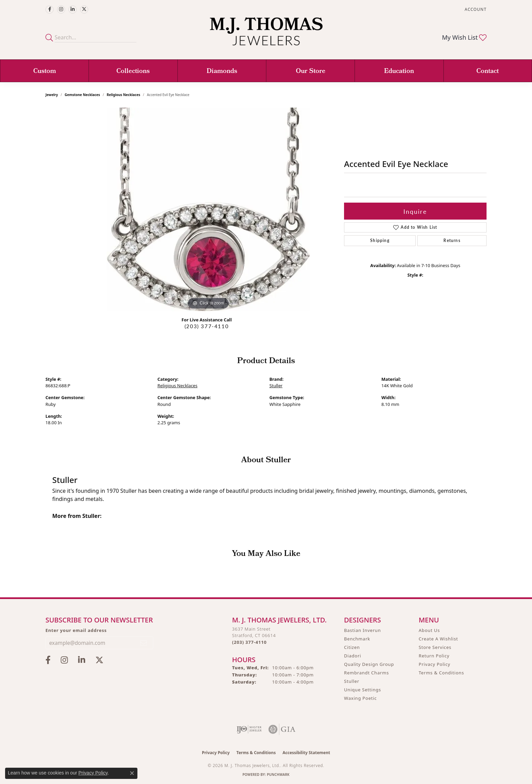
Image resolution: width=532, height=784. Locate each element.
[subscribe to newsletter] (144, 643)
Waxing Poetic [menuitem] (360, 698)
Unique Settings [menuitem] (363, 690)
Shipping (380, 240)
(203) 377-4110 (207, 326)
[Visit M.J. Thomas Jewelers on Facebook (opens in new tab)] (50, 10)
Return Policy (434, 656)
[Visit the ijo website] (249, 729)
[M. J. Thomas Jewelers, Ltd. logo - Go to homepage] (266, 35)
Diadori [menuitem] (353, 656)
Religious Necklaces (123, 95)
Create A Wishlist (438, 639)
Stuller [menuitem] (352, 681)
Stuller (276, 386)
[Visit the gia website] (282, 729)
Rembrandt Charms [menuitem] (366, 673)
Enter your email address (76, 630)
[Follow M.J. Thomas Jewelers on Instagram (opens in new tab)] (61, 10)
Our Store (311, 72)
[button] (475, 9)
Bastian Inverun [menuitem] (363, 630)
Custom (45, 72)
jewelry (52, 95)
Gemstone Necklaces (82, 95)
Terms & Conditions (441, 673)
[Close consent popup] (132, 773)
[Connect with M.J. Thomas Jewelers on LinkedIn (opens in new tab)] (73, 10)
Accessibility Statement (306, 753)
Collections (133, 72)
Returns (452, 240)
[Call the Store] (249, 642)
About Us (429, 630)
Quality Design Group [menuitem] (369, 664)
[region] (208, 209)
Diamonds (222, 72)
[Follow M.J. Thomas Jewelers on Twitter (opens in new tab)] (84, 10)
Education (399, 72)
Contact (488, 72)
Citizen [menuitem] (352, 647)
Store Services (435, 647)
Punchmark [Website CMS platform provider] (278, 774)
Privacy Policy (434, 664)
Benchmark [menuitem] (357, 639)
